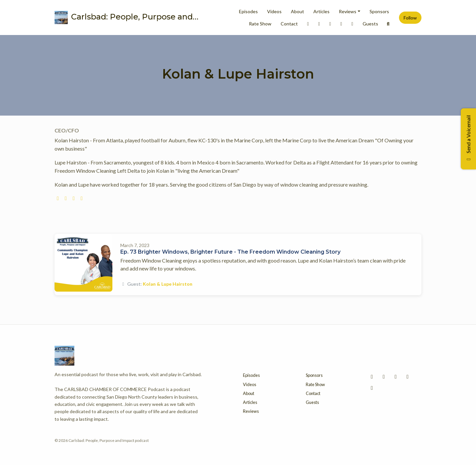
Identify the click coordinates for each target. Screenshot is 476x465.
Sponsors (379, 11)
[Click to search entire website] (388, 24)
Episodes (248, 11)
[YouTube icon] (372, 388)
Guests (370, 24)
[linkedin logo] (82, 198)
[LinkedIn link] (308, 24)
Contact (289, 24)
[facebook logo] (74, 198)
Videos (274, 11)
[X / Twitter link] (341, 24)
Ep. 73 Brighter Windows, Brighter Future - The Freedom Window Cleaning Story (230, 252)
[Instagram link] (319, 24)
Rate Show (260, 24)
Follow (410, 18)
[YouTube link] (352, 24)
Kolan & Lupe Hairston (168, 284)
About (297, 11)
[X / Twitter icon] (408, 376)
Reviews (348, 11)
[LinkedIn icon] (372, 376)
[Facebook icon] (396, 376)
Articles (321, 11)
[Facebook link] (330, 24)
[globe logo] (58, 198)
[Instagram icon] (384, 376)
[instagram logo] (66, 198)
